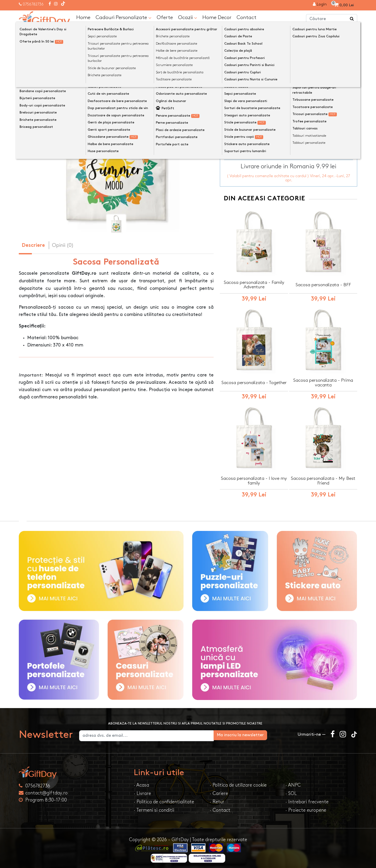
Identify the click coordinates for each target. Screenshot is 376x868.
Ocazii (188, 17)
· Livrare (142, 791)
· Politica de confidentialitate (164, 799)
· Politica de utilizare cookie (238, 783)
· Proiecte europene (306, 808)
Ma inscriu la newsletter (265, 732)
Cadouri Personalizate (124, 17)
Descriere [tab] (33, 245)
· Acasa (141, 783)
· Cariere (219, 791)
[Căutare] (352, 19)
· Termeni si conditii (154, 808)
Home (83, 17)
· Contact (220, 808)
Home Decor (217, 17)
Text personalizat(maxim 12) (253, 83)
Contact (246, 17)
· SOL (291, 791)
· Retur (217, 799)
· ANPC (293, 783)
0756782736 (33, 4)
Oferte (165, 17)
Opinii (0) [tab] (63, 245)
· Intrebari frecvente (307, 799)
